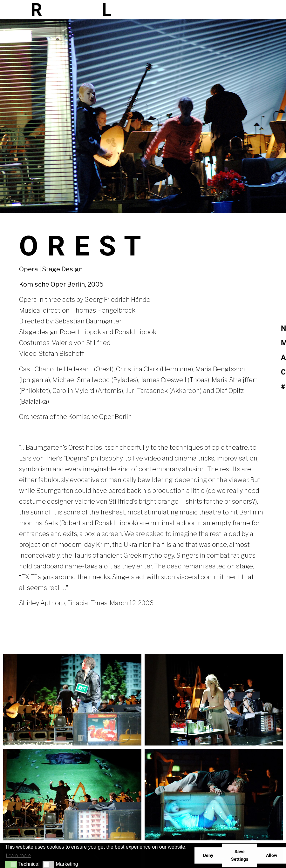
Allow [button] (272, 855)
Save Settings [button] (240, 855)
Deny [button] (208, 855)
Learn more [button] (18, 855)
